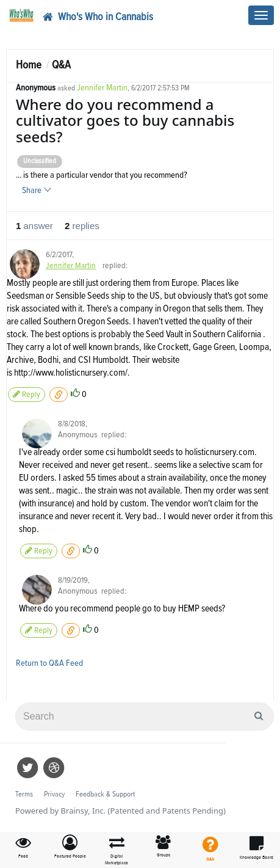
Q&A (61, 65)
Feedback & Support (105, 794)
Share (36, 190)
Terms (24, 794)
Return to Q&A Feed (49, 663)
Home (29, 65)
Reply (27, 394)
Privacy (54, 794)
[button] (70, 847)
